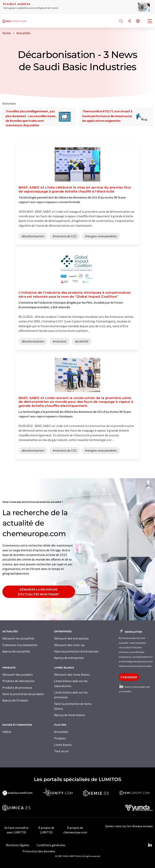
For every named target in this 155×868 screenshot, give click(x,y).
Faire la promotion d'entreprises (76, 651)
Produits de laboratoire (18, 681)
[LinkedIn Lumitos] (150, 845)
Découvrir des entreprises (71, 638)
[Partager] (129, 21)
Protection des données (39, 851)
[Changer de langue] (138, 21)
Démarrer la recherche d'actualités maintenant (39, 592)
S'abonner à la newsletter (20, 645)
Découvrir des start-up (69, 645)
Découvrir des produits (18, 674)
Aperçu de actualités (16, 651)
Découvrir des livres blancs (72, 674)
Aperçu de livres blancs (70, 715)
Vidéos (7, 732)
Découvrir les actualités (18, 638)
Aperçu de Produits (15, 700)
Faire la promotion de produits (23, 694)
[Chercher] (121, 21)
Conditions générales (51, 845)
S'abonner (129, 677)
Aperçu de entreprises (69, 658)
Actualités (61, 732)
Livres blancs (63, 745)
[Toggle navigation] (150, 22)
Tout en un (61, 751)
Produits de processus (17, 687)
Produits (60, 738)
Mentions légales (18, 845)
